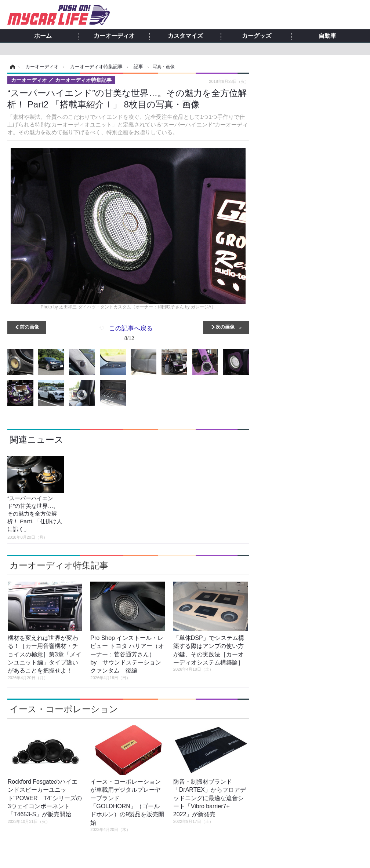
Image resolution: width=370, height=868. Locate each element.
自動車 (327, 36)
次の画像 (225, 327)
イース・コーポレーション (64, 709)
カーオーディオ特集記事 (59, 565)
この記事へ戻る (131, 334)
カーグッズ (257, 36)
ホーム (43, 36)
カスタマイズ (185, 36)
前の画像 (29, 327)
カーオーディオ (114, 36)
